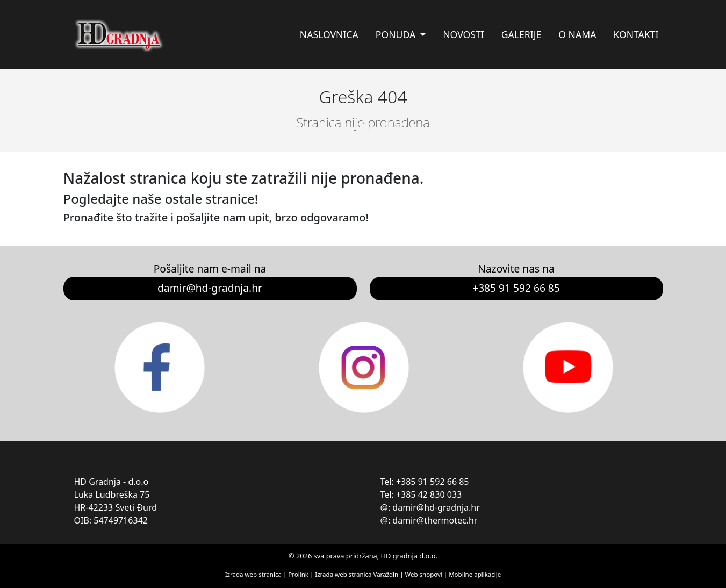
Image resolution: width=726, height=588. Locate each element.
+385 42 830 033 (429, 494)
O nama (577, 34)
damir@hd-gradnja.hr (210, 288)
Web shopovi (424, 574)
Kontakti (636, 34)
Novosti (463, 34)
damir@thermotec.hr (435, 520)
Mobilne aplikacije (475, 574)
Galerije (522, 34)
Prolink (299, 574)
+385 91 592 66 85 (516, 288)
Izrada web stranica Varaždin (357, 574)
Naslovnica (329, 34)
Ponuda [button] (397, 34)
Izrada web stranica (253, 574)
